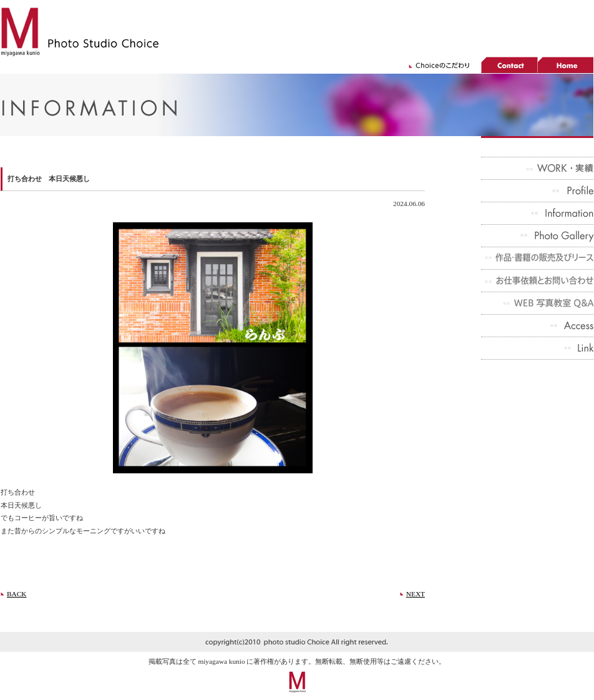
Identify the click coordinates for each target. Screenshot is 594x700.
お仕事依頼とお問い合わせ (537, 281)
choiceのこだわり (444, 65)
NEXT (416, 594)
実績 (537, 169)
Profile (537, 191)
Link (537, 348)
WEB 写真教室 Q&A (537, 303)
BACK (17, 594)
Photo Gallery (537, 236)
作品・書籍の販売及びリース (537, 259)
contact (509, 65)
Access (537, 326)
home (565, 65)
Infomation (537, 214)
